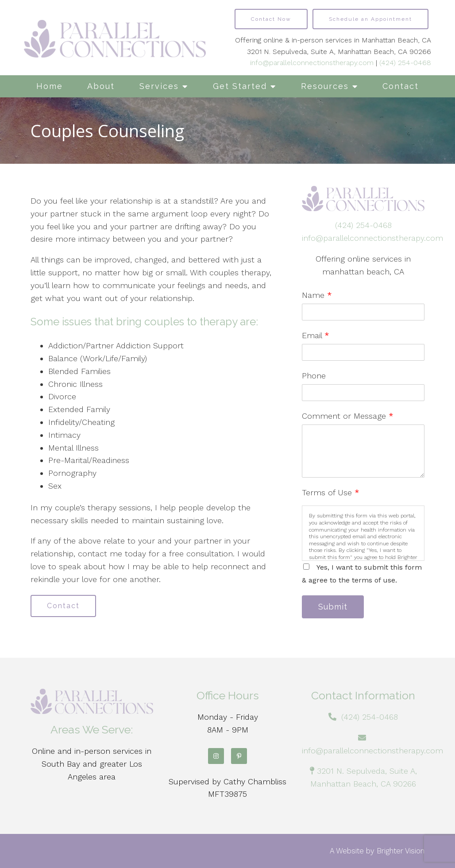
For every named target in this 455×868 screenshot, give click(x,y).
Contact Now (271, 19)
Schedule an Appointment (370, 19)
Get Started (240, 86)
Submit (333, 607)
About (101, 86)
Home (50, 86)
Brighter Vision (401, 851)
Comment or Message (348, 416)
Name (317, 295)
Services (159, 86)
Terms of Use (331, 492)
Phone (314, 376)
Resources (325, 86)
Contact (401, 86)
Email (316, 335)
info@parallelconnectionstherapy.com (312, 63)
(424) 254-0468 (405, 63)
